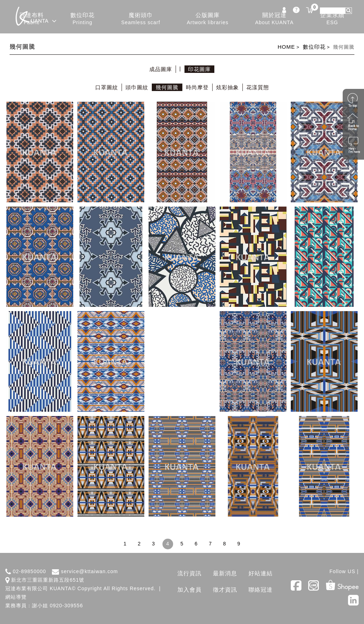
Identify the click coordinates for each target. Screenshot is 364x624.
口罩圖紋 (107, 87)
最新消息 (225, 573)
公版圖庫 (208, 19)
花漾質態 (258, 87)
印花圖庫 (199, 69)
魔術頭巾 (141, 19)
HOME (286, 47)
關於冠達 (274, 19)
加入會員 (189, 590)
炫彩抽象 (227, 87)
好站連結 (261, 573)
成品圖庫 (161, 69)
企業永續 (332, 19)
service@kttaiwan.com (89, 571)
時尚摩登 (197, 87)
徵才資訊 (225, 590)
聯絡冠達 (261, 590)
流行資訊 (189, 573)
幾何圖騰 (167, 87)
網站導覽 (16, 597)
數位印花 (82, 19)
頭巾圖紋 (137, 87)
